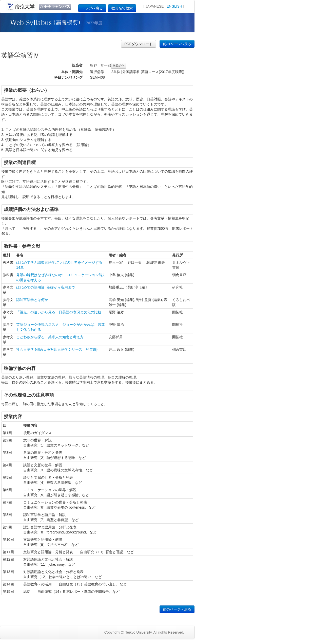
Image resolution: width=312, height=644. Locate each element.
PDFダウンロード (139, 44)
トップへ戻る (92, 8)
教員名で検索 (122, 8)
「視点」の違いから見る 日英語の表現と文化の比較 (59, 312)
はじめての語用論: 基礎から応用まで (46, 287)
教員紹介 (119, 66)
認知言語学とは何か (32, 300)
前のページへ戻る (177, 44)
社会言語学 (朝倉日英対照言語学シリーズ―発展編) (57, 349)
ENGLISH (174, 6)
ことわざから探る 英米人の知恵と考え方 (50, 337)
